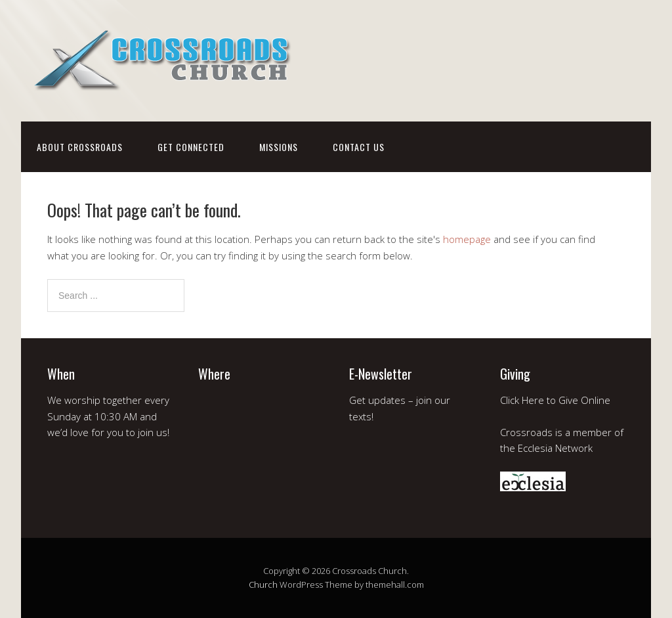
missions (279, 147)
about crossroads (80, 147)
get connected (191, 147)
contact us (359, 147)
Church (263, 585)
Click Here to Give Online (555, 400)
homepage (467, 239)
